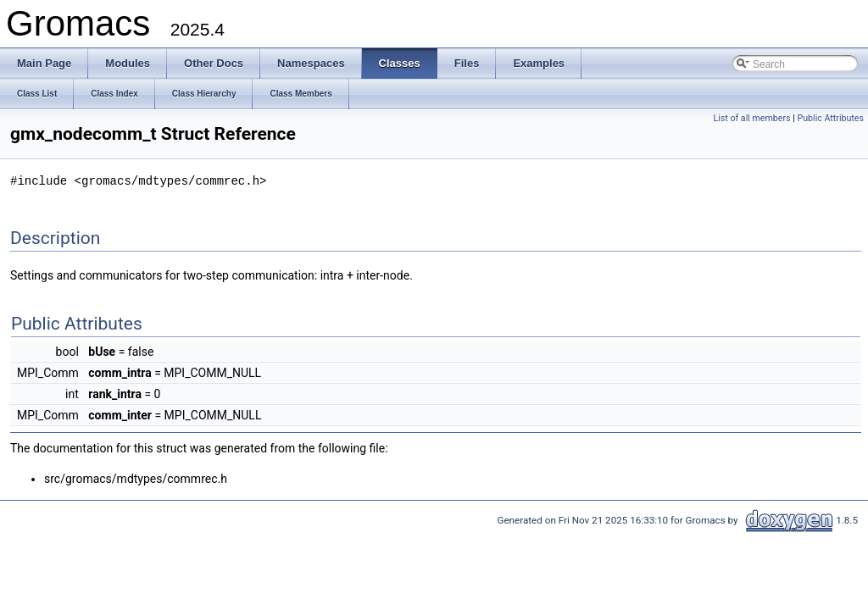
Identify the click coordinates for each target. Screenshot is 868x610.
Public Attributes (830, 118)
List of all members (751, 118)
